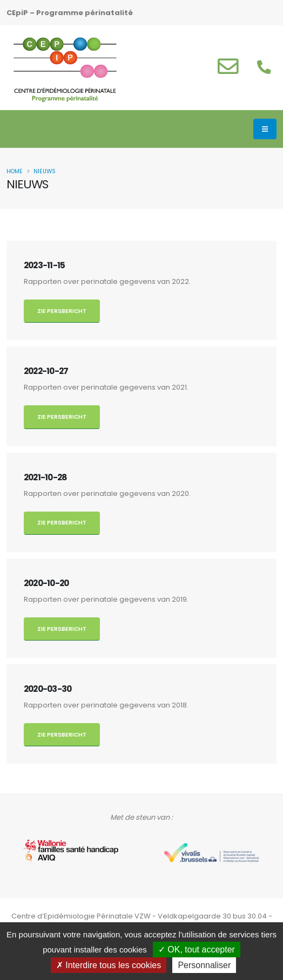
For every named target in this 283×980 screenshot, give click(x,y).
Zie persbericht (62, 311)
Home (15, 171)
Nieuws (45, 171)
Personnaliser (204, 965)
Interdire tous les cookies (109, 965)
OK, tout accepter (197, 950)
